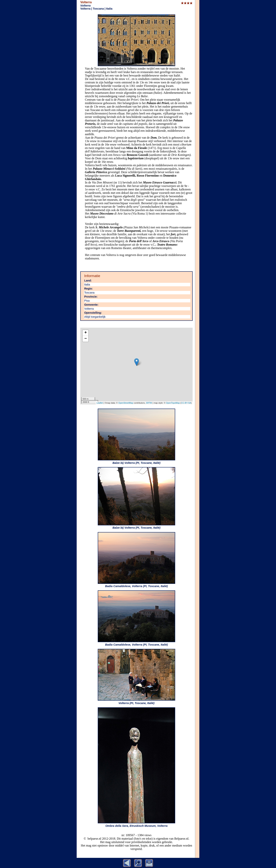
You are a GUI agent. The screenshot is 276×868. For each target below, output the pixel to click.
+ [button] (86, 333)
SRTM (149, 403)
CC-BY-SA (186, 403)
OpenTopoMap (173, 403)
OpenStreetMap (126, 403)
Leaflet (100, 403)
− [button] (86, 339)
